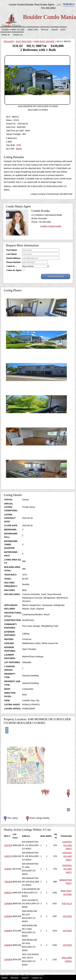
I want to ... (12, 266)
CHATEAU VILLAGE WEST (67, 845)
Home (5, 978)
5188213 (8, 893)
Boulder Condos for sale (13, 29)
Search (55, 29)
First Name (12, 250)
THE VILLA (67, 903)
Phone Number (14, 262)
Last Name (12, 254)
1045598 (8, 959)
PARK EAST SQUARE (44, 41)
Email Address (13, 258)
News (63, 29)
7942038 (8, 882)
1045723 (8, 856)
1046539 (8, 945)
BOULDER (9, 41)
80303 (19, 149)
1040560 (8, 916)
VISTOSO (67, 916)
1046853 (8, 931)
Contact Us (18, 35)
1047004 (8, 845)
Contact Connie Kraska (51, 226)
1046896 (8, 903)
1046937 (8, 869)
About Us (6, 35)
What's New (33, 29)
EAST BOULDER (24, 41)
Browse (45, 29)
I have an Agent (14, 270)
